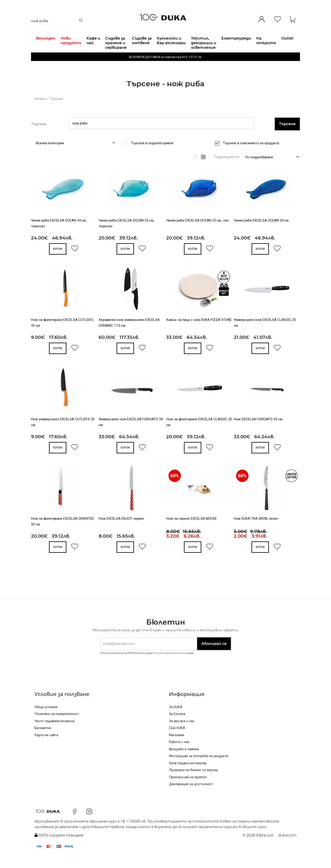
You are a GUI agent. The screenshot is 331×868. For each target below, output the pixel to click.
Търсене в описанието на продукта (253, 155)
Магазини (177, 748)
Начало (40, 110)
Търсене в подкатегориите (154, 155)
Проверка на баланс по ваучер (193, 783)
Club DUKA (177, 741)
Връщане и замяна (184, 762)
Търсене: (39, 136)
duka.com (287, 848)
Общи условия (46, 720)
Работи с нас (179, 755)
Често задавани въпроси (54, 734)
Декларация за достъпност (191, 797)
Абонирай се (214, 657)
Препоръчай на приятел (188, 790)
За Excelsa (177, 727)
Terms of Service (179, 666)
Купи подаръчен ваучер (188, 776)
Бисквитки (43, 741)
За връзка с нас (182, 734)
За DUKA (176, 720)
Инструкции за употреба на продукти (199, 769)
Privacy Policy (159, 666)
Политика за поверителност (57, 727)
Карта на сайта (46, 748)
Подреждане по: (227, 168)
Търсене (56, 110)
